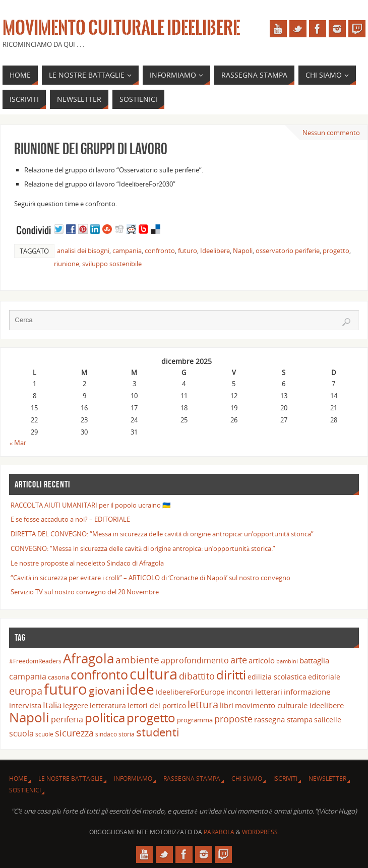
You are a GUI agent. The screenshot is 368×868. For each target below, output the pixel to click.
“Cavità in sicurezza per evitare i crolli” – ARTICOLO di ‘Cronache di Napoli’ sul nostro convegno (150, 578)
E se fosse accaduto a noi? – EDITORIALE (70, 519)
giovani (107, 690)
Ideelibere (215, 251)
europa (26, 691)
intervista (25, 705)
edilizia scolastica (277, 677)
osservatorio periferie (288, 251)
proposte (233, 719)
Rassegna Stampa (192, 779)
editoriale (324, 677)
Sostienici (25, 790)
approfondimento (195, 660)
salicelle (328, 720)
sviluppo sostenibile (112, 264)
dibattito (197, 676)
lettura (203, 704)
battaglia (314, 660)
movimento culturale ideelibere (289, 705)
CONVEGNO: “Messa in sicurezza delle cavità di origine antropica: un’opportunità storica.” (143, 548)
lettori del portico (157, 705)
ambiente (137, 660)
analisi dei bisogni (83, 251)
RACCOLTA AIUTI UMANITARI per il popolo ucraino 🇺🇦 (91, 505)
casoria (58, 677)
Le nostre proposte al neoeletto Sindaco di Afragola (87, 563)
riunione (67, 264)
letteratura (108, 705)
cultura (154, 674)
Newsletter (327, 779)
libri (227, 705)
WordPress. (261, 832)
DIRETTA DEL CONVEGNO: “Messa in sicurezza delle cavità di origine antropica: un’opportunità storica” (162, 534)
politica (105, 718)
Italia (52, 705)
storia (127, 734)
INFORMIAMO (133, 779)
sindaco (106, 734)
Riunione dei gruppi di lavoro (91, 148)
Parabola (219, 832)
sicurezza (74, 733)
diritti (231, 675)
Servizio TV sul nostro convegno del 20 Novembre (85, 592)
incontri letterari (254, 692)
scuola (21, 733)
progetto (336, 251)
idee (140, 689)
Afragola (88, 658)
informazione (307, 692)
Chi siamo (247, 779)
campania (127, 251)
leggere (76, 705)
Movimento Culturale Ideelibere (121, 28)
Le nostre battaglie (71, 779)
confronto (160, 251)
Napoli (243, 251)
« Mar (18, 443)
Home (18, 779)
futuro (188, 251)
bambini (287, 661)
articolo (262, 660)
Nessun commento (331, 133)
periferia (67, 719)
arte (239, 660)
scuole (44, 734)
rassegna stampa (283, 719)
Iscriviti (285, 779)
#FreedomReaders (35, 661)
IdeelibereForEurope (190, 692)
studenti (158, 732)
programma (195, 720)
